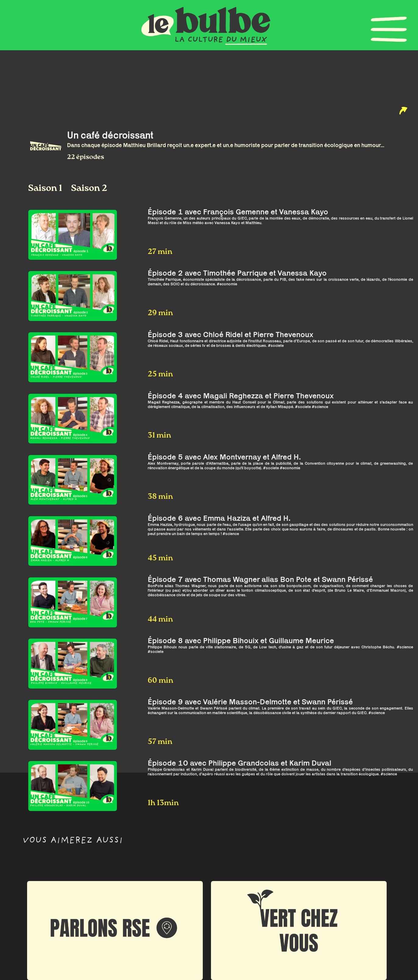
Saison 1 (46, 189)
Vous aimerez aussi (73, 841)
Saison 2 (89, 189)
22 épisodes (86, 157)
